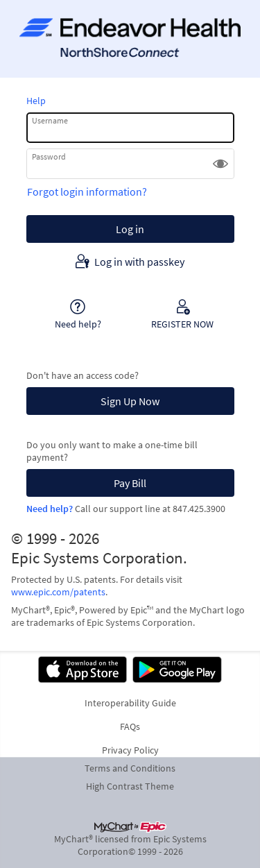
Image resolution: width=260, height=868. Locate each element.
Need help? (50, 509)
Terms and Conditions (130, 768)
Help (36, 101)
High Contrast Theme (130, 786)
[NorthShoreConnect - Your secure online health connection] (130, 39)
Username (50, 120)
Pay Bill (130, 483)
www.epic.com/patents (58, 592)
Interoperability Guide (130, 703)
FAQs (130, 726)
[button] (220, 164)
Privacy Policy (130, 750)
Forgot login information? (87, 192)
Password (49, 156)
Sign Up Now (130, 401)
